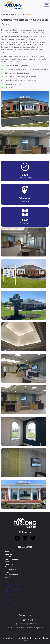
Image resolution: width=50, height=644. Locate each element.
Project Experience (12, 559)
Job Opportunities (12, 575)
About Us (8, 554)
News (7, 562)
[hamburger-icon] (47, 5)
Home (7, 552)
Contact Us (9, 564)
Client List (8, 567)
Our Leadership (11, 569)
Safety (7, 572)
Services (8, 557)
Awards (8, 577)
